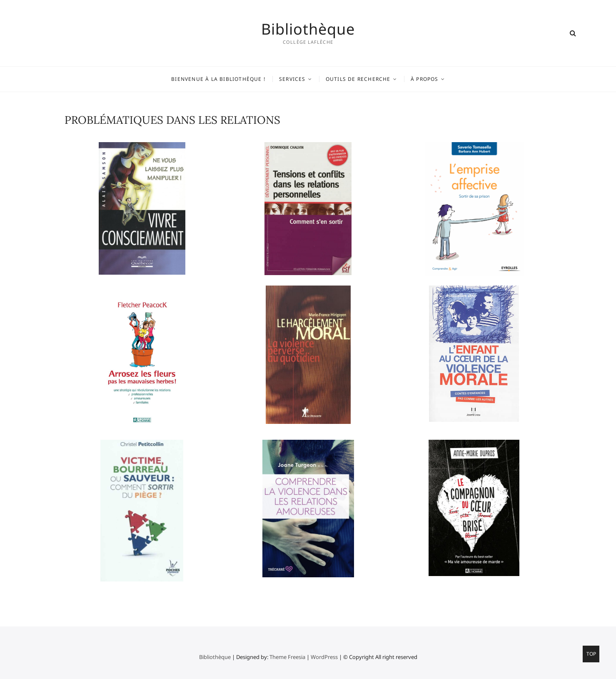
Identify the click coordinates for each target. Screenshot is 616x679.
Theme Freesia (287, 657)
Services (292, 79)
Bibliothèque (308, 29)
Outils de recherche (358, 79)
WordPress (324, 657)
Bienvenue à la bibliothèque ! (218, 79)
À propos (425, 79)
